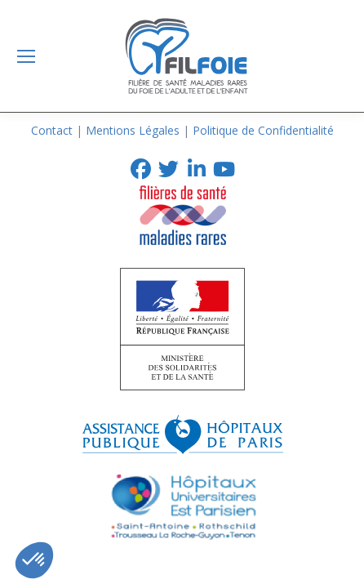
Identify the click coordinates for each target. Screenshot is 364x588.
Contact (52, 130)
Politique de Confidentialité (263, 130)
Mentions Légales (133, 130)
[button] (34, 560)
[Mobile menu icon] (26, 56)
